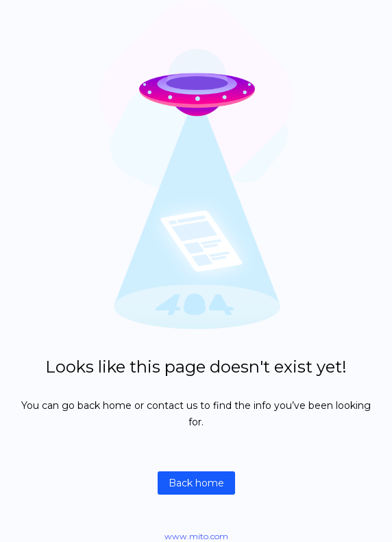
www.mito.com (196, 536)
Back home (196, 483)
